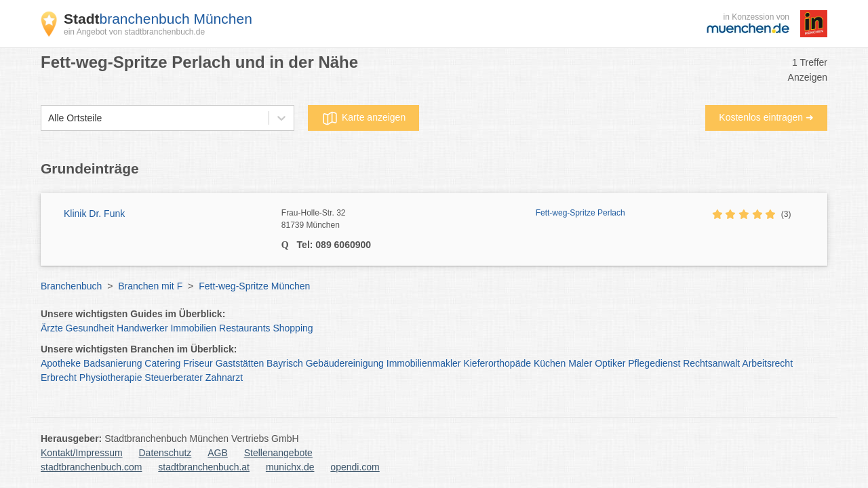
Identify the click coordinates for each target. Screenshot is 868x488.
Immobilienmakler (424, 363)
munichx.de (290, 467)
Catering (162, 363)
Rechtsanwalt (711, 363)
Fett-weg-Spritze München (254, 286)
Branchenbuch (71, 286)
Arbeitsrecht (767, 363)
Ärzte (52, 328)
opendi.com (355, 467)
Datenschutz (165, 453)
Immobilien (193, 328)
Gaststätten (240, 363)
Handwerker (142, 328)
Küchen (550, 363)
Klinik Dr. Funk (94, 213)
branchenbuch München (158, 19)
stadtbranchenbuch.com (91, 467)
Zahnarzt (224, 378)
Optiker (610, 363)
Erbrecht (59, 378)
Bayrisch (285, 363)
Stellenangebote (278, 453)
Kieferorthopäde (497, 363)
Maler (580, 363)
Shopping (293, 328)
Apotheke (61, 363)
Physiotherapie (111, 378)
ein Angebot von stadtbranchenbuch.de (134, 32)
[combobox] (48, 118)
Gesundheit (90, 328)
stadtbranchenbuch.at (204, 467)
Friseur (198, 363)
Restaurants (244, 328)
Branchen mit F (150, 286)
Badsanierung (113, 363)
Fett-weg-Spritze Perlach (580, 213)
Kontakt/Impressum (82, 453)
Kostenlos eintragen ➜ (766, 117)
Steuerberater (174, 378)
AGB (218, 453)
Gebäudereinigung (345, 363)
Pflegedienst (654, 363)
